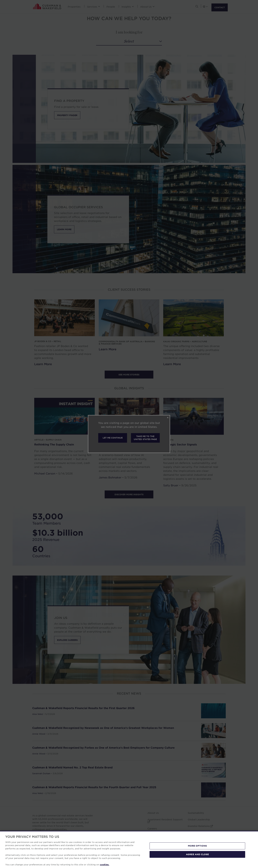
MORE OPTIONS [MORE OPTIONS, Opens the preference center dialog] (197, 846)
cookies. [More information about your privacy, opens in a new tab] (105, 865)
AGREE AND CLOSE (197, 854)
